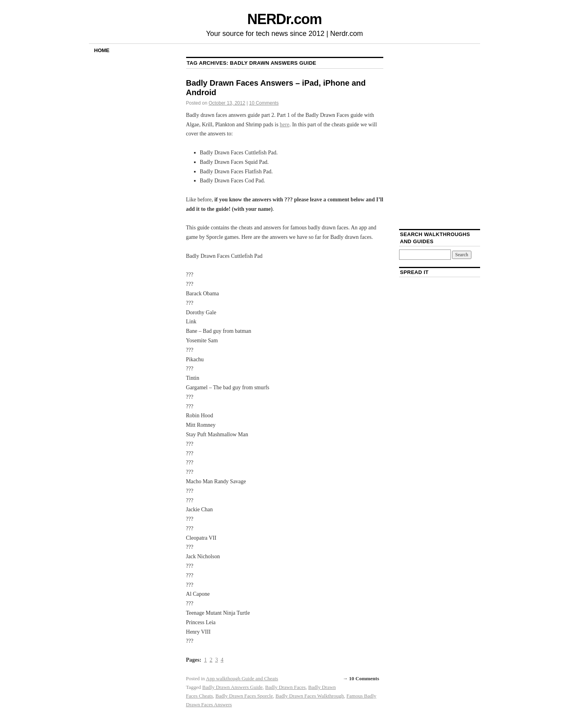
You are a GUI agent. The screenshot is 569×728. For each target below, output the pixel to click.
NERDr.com (284, 19)
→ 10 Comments (361, 678)
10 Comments (264, 103)
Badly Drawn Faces (285, 687)
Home (102, 50)
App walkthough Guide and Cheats (242, 678)
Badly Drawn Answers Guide (233, 687)
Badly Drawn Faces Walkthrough (310, 696)
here (284, 125)
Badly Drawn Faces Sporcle (244, 696)
